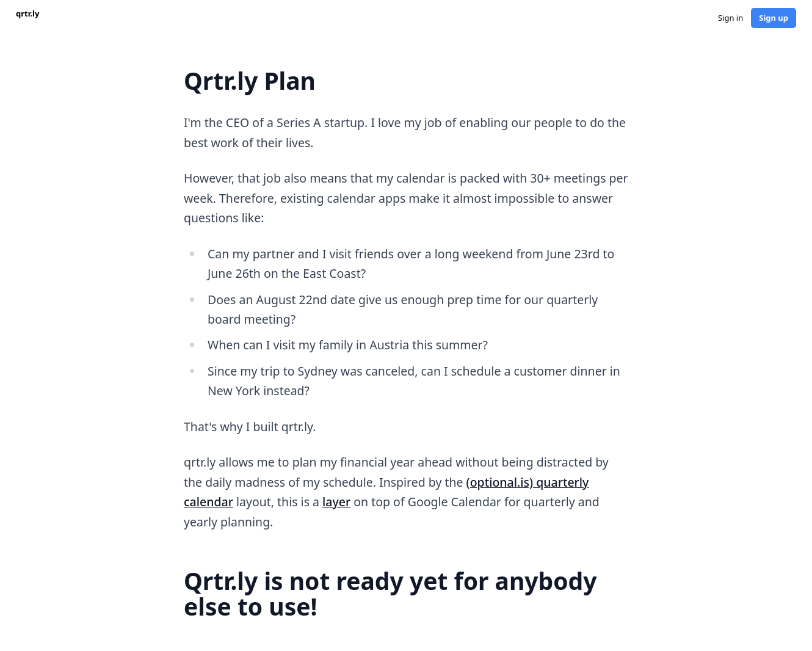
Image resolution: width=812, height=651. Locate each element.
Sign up (774, 18)
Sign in (730, 18)
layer (336, 502)
